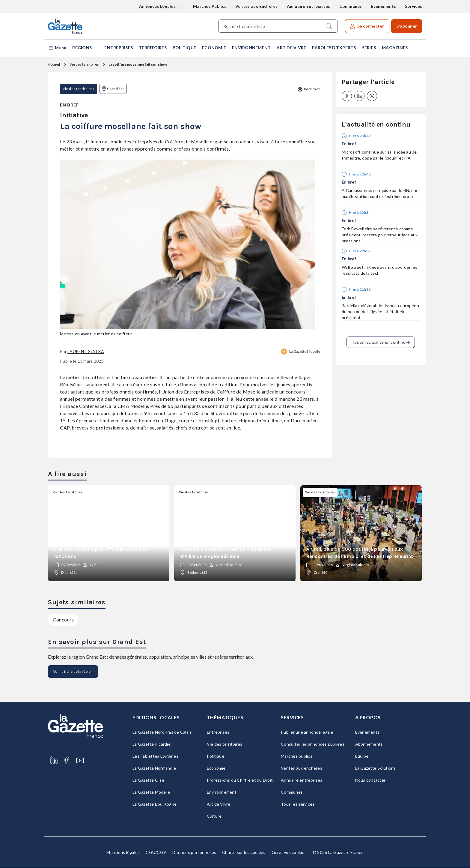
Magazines (395, 48)
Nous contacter (370, 780)
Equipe (362, 756)
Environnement (251, 48)
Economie (214, 48)
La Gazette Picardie (152, 744)
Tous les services (298, 804)
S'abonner (407, 26)
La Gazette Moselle (305, 352)
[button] (57, 48)
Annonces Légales (158, 6)
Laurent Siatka (86, 352)
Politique (184, 48)
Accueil (54, 64)
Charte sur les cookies (244, 853)
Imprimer (309, 89)
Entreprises (119, 48)
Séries (369, 48)
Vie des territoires (84, 64)
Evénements (384, 6)
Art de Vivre (291, 48)
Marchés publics (297, 756)
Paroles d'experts (334, 48)
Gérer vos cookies (289, 853)
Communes (351, 6)
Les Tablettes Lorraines (155, 756)
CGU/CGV (156, 853)
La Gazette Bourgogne (155, 804)
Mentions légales (123, 853)
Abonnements (369, 744)
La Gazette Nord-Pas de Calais (162, 732)
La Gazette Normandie (154, 768)
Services (413, 6)
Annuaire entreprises (302, 780)
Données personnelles (194, 853)
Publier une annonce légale (307, 732)
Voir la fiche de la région (73, 672)
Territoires (153, 48)
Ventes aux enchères (302, 768)
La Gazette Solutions (376, 768)
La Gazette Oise (148, 780)
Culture (214, 816)
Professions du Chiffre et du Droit (240, 780)
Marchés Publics (210, 6)
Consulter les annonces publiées (313, 744)
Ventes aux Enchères (257, 6)
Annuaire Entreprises (309, 6)
